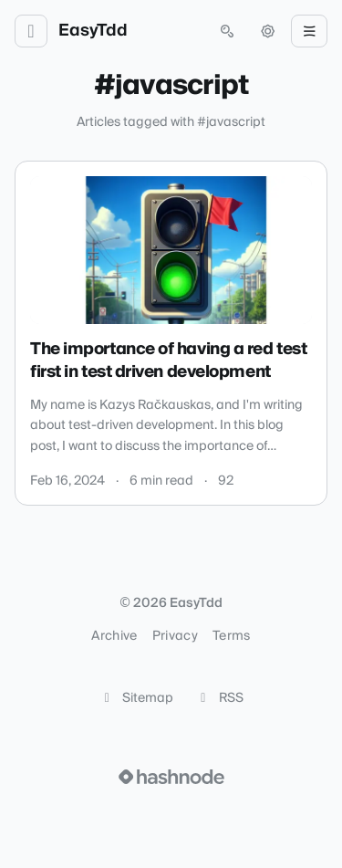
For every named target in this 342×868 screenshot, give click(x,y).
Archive (114, 636)
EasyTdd (93, 31)
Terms (232, 636)
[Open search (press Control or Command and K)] (227, 31)
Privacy (175, 636)
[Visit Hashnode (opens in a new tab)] (171, 777)
